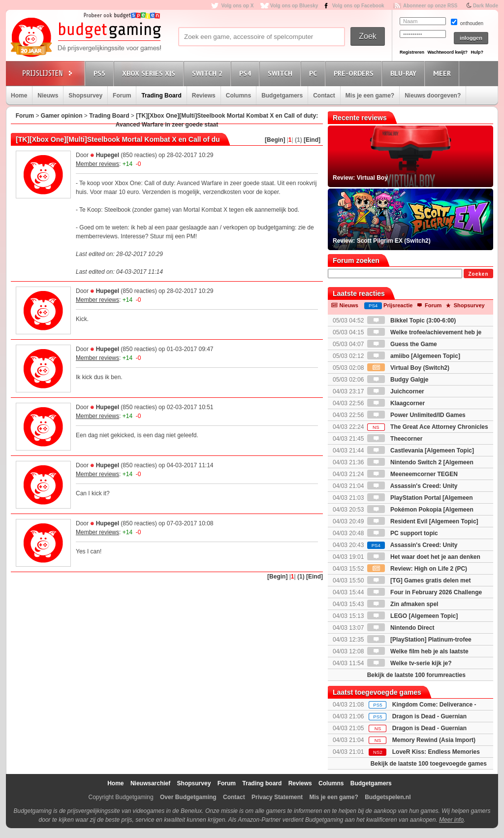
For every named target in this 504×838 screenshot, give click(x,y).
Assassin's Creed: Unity (412, 545)
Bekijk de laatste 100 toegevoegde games (429, 764)
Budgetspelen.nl (388, 797)
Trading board (262, 783)
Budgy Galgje (398, 380)
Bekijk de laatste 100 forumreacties (416, 675)
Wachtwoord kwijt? (447, 52)
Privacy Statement (277, 797)
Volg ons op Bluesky (294, 6)
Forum (122, 96)
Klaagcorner (396, 403)
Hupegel (108, 155)
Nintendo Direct (401, 628)
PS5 (101, 73)
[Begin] (275, 140)
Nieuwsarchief (150, 783)
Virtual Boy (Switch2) (408, 368)
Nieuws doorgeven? (433, 96)
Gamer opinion (62, 116)
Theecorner (395, 439)
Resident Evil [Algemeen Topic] (423, 521)
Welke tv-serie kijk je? (409, 663)
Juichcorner (396, 391)
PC (315, 73)
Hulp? (477, 52)
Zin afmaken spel (403, 604)
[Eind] (312, 140)
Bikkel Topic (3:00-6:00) (412, 321)
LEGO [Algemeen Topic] (412, 616)
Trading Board (161, 96)
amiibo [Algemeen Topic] (414, 356)
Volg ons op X (237, 6)
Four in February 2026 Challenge (425, 592)
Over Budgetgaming (188, 797)
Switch (282, 73)
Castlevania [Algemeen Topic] (421, 451)
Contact (324, 96)
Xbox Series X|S (150, 73)
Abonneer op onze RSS (430, 6)
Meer (443, 73)
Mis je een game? (370, 96)
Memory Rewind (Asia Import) (434, 740)
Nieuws (48, 96)
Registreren (412, 52)
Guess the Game (402, 344)
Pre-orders (355, 73)
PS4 (247, 73)
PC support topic (403, 533)
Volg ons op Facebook (358, 6)
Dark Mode (486, 6)
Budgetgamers (282, 96)
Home (19, 96)
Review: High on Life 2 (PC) (417, 569)
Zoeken (478, 274)
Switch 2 (209, 73)
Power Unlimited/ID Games (416, 415)
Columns (238, 96)
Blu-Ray (405, 73)
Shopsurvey (85, 96)
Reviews (204, 96)
